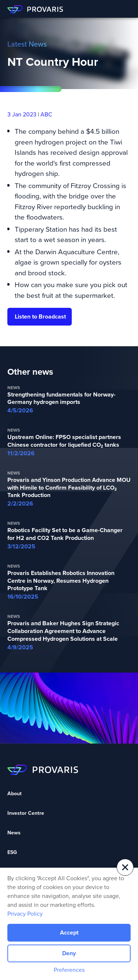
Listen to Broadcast (40, 317)
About (15, 794)
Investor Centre (26, 813)
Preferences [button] (69, 970)
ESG (12, 852)
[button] (125, 867)
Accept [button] (69, 933)
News (14, 833)
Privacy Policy (25, 913)
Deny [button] (69, 953)
